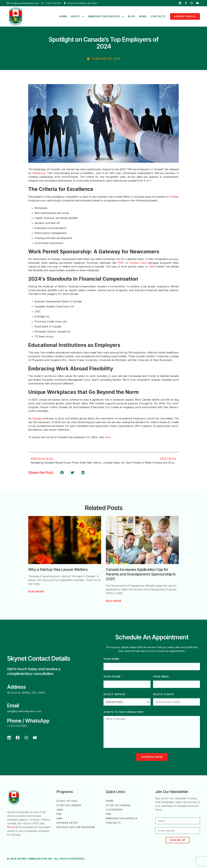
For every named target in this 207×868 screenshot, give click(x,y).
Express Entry (138, 263)
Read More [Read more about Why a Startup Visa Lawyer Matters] (36, 592)
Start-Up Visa (67, 801)
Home (63, 16)
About (78, 17)
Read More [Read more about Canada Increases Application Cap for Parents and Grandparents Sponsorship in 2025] (114, 601)
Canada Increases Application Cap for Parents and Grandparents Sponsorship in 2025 (141, 574)
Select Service (115, 694)
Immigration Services (106, 17)
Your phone (112, 677)
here (108, 437)
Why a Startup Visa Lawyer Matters (58, 569)
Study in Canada (69, 805)
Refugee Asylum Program (76, 827)
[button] (62, 473)
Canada (174, 197)
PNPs (121, 263)
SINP (60, 818)
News (143, 16)
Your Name (112, 659)
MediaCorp (39, 173)
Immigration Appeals (122, 818)
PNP (59, 814)
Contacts (158, 16)
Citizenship (114, 810)
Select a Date (163, 694)
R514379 (12, 827)
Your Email (162, 677)
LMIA (152, 267)
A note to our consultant (124, 712)
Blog (132, 16)
